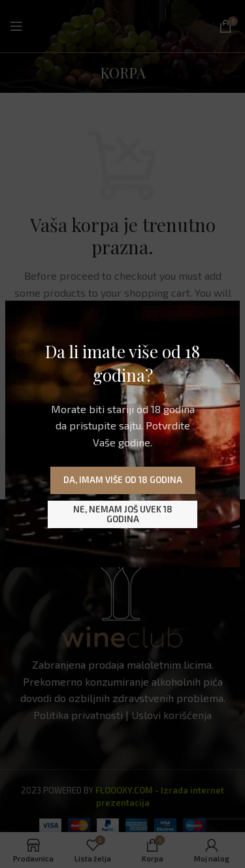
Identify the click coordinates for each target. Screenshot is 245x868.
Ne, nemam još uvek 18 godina (123, 514)
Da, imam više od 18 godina (123, 480)
